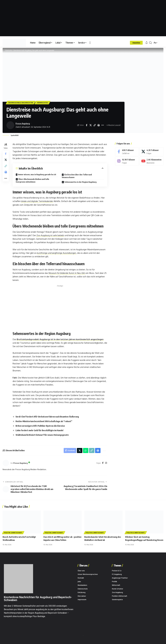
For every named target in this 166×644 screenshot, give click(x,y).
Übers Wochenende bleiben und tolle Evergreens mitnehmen (33, 180)
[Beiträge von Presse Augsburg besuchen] (10, 125)
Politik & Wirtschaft (13, 533)
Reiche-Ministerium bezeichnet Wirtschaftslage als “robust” (44, 421)
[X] (151, 152)
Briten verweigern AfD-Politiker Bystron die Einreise (40, 426)
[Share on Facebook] (87, 125)
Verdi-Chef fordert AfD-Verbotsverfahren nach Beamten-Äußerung (47, 417)
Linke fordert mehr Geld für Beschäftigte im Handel (39, 430)
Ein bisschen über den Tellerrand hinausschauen (77, 176)
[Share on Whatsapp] (86, 451)
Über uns (83, 566)
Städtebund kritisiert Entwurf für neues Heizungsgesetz (42, 435)
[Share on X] (91, 125)
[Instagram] (106, 463)
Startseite (8, 50)
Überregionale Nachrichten (21, 103)
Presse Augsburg (23, 124)
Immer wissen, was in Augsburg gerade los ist (37, 174)
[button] (90, 43)
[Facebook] (103, 463)
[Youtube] (151, 161)
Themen (117, 566)
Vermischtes (43, 103)
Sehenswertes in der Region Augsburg (81, 182)
